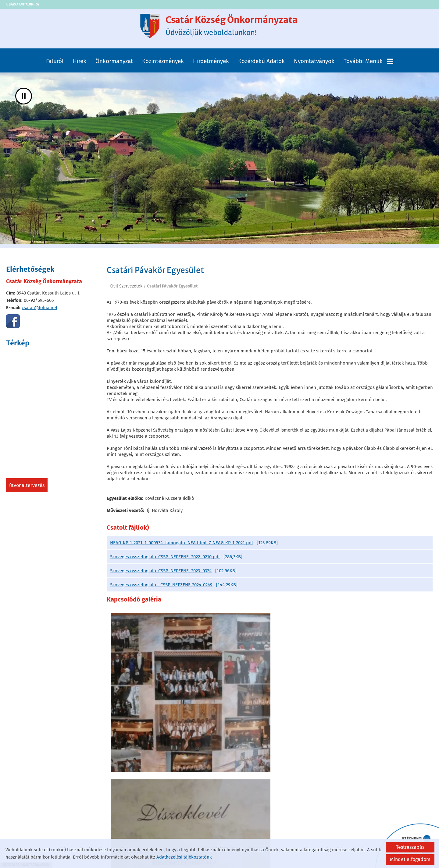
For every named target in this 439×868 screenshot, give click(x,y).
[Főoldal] (142, 27)
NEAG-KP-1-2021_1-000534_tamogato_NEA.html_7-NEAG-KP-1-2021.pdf (182, 548)
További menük (368, 64)
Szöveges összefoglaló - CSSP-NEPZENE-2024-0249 (161, 590)
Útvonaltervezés (27, 488)
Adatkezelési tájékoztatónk (184, 857)
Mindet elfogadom (410, 859)
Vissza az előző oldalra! (146, 796)
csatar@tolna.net (39, 311)
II (24, 99)
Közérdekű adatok (261, 64)
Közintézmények (163, 64)
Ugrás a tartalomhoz (23, 5)
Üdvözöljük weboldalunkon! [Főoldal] (233, 27)
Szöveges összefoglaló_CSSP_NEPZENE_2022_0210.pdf (165, 562)
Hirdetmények (211, 64)
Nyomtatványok (314, 64)
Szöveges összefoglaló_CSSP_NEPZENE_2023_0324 (161, 576)
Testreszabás (410, 847)
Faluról (55, 64)
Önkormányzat (114, 64)
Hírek (80, 64)
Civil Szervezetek (126, 289)
